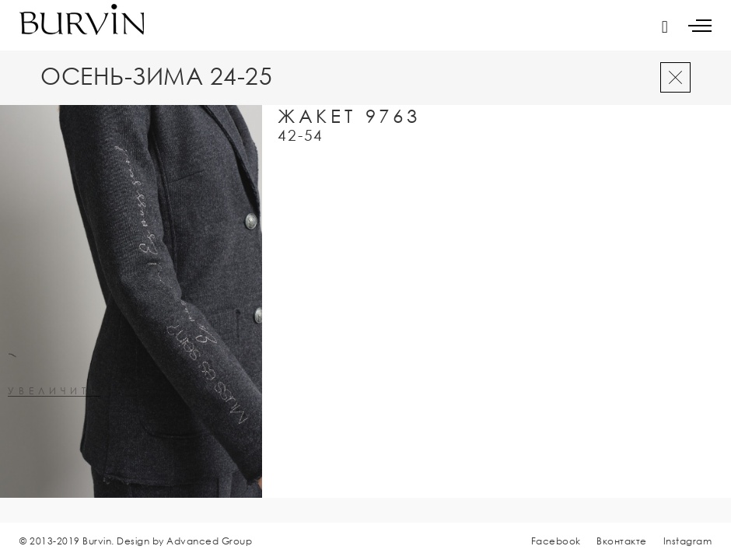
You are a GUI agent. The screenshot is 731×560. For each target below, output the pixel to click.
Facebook (556, 541)
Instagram (688, 541)
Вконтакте (622, 541)
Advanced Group (209, 541)
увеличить (54, 392)
